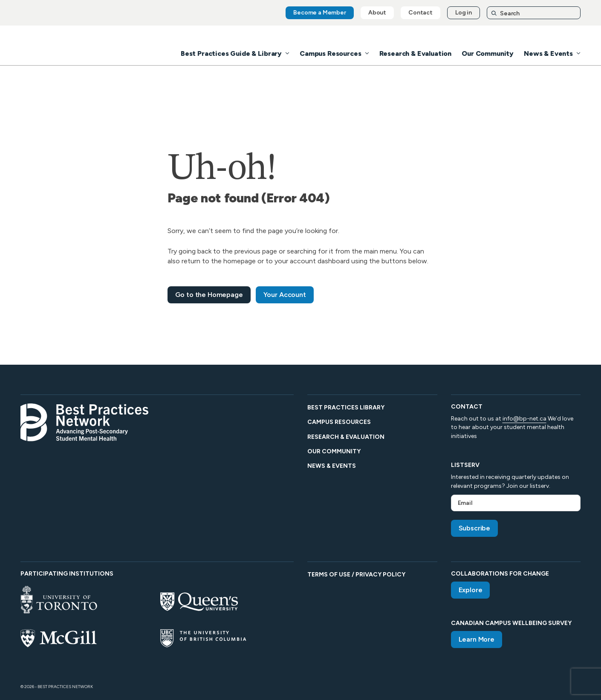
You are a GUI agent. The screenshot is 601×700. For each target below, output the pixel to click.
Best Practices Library (346, 408)
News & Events (548, 53)
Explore (471, 590)
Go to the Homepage (209, 295)
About (377, 13)
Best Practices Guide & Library (231, 53)
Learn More (477, 639)
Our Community (488, 53)
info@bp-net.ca (524, 419)
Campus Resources (330, 53)
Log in (464, 13)
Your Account (285, 295)
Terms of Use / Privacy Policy (356, 575)
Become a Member (320, 13)
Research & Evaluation (416, 53)
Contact (420, 13)
